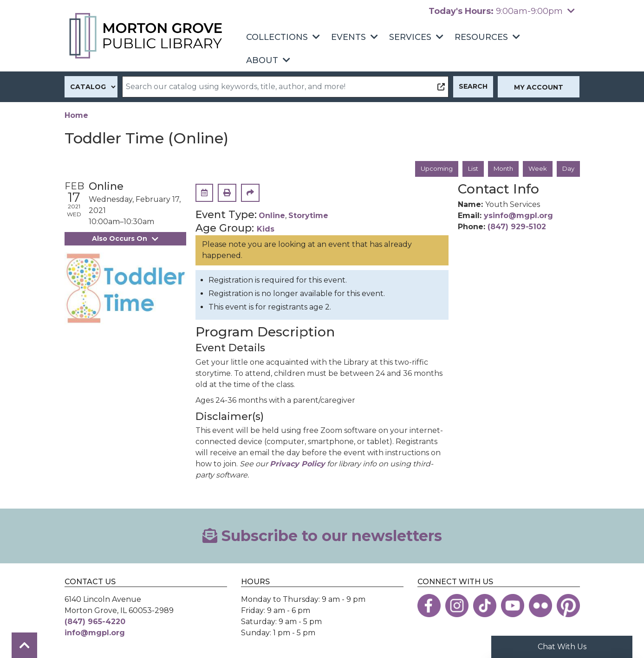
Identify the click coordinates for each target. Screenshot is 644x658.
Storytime (308, 216)
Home (76, 115)
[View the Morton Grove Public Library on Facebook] (429, 606)
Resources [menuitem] (481, 37)
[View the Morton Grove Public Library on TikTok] (485, 606)
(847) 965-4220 (95, 622)
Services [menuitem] (410, 37)
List (469, 169)
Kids (266, 229)
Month (501, 169)
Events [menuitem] (348, 37)
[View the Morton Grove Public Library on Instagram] (457, 606)
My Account (539, 87)
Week (537, 169)
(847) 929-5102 (517, 228)
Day (568, 169)
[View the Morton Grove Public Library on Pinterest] (568, 606)
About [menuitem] (262, 60)
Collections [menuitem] (277, 37)
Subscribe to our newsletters (322, 536)
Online (272, 216)
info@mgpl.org (95, 633)
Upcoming (430, 169)
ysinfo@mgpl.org (518, 216)
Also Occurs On (125, 239)
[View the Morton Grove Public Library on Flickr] (540, 606)
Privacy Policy (297, 464)
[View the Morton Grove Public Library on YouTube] (513, 606)
